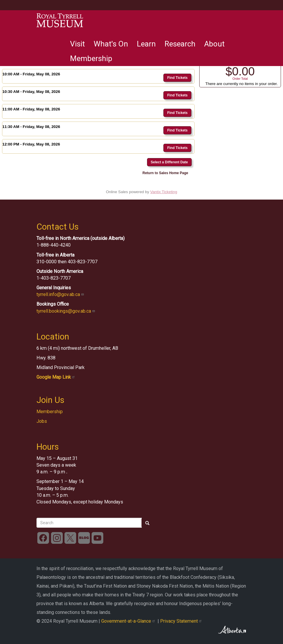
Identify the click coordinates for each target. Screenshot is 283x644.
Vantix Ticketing (164, 192)
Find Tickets (177, 78)
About (214, 44)
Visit (77, 44)
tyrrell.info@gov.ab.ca (61, 294)
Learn (146, 44)
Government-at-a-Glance (129, 621)
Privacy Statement (182, 621)
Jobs (42, 421)
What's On (111, 44)
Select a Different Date (169, 162)
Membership (91, 58)
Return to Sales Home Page (165, 173)
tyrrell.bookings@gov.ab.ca (66, 311)
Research (180, 44)
